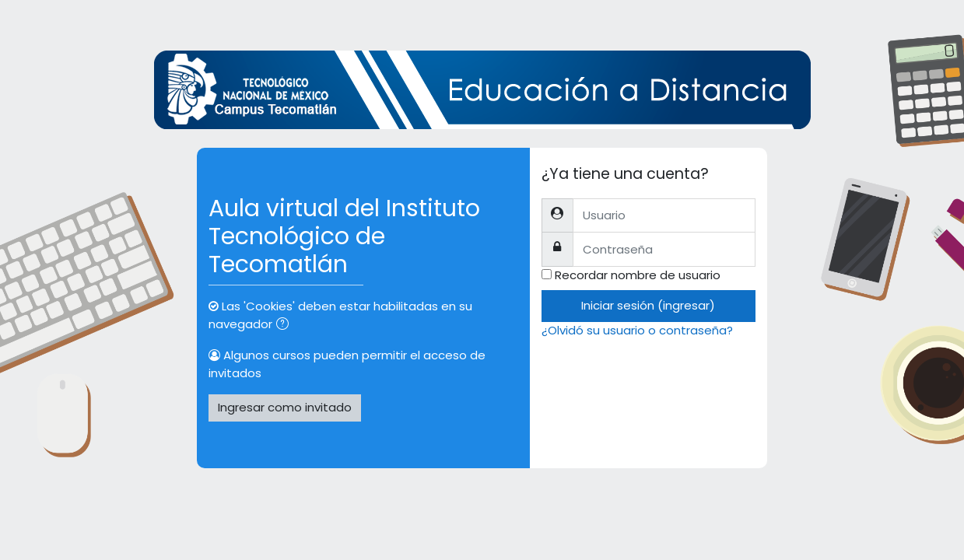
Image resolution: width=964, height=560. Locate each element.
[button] (286, 325)
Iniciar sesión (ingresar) (648, 305)
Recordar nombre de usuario (638, 275)
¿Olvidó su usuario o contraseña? (637, 330)
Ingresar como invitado (285, 407)
